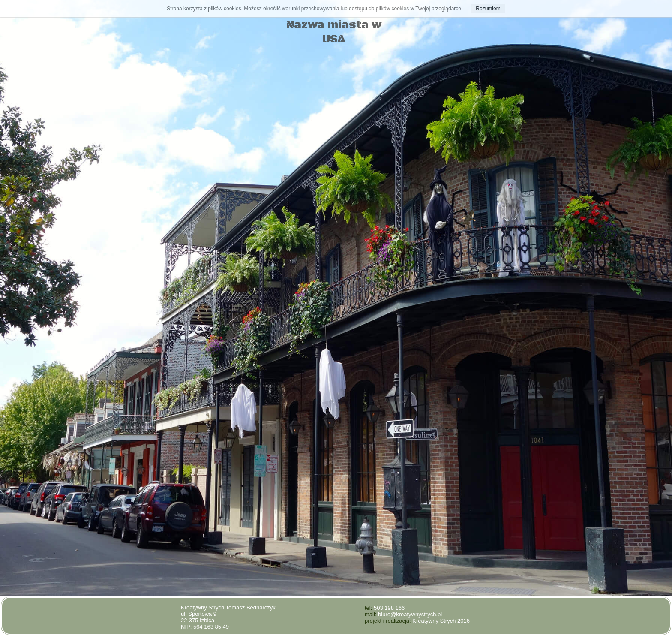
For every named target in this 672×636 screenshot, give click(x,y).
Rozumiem (488, 9)
